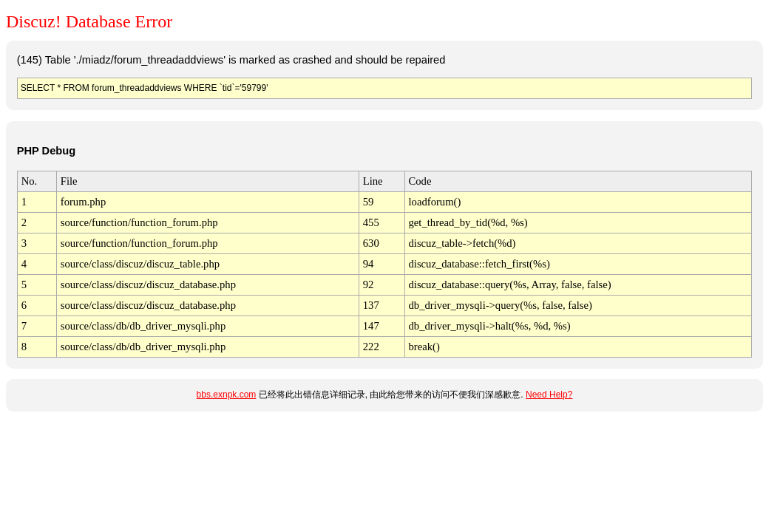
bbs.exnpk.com (227, 395)
